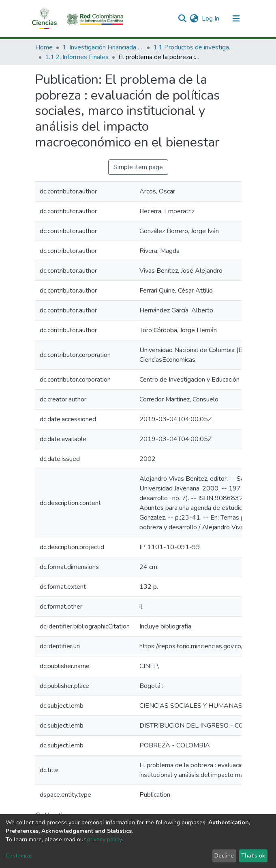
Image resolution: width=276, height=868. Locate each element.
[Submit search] (183, 19)
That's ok (253, 856)
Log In (211, 19)
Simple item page (138, 167)
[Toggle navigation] (236, 19)
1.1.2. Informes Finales (77, 57)
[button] (194, 19)
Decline (224, 856)
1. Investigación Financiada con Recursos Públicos (103, 47)
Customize (19, 856)
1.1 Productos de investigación (194, 47)
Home (44, 47)
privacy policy (104, 839)
